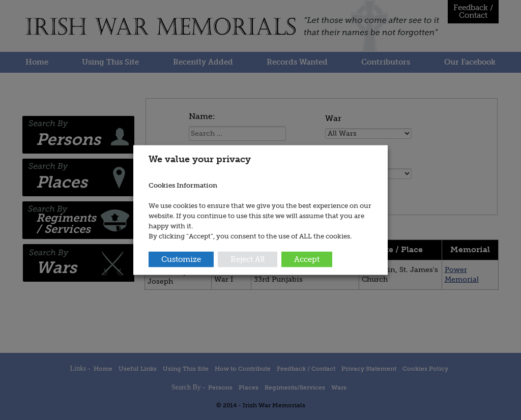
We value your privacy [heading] (200, 159)
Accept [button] (307, 259)
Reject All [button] (248, 259)
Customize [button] (181, 259)
